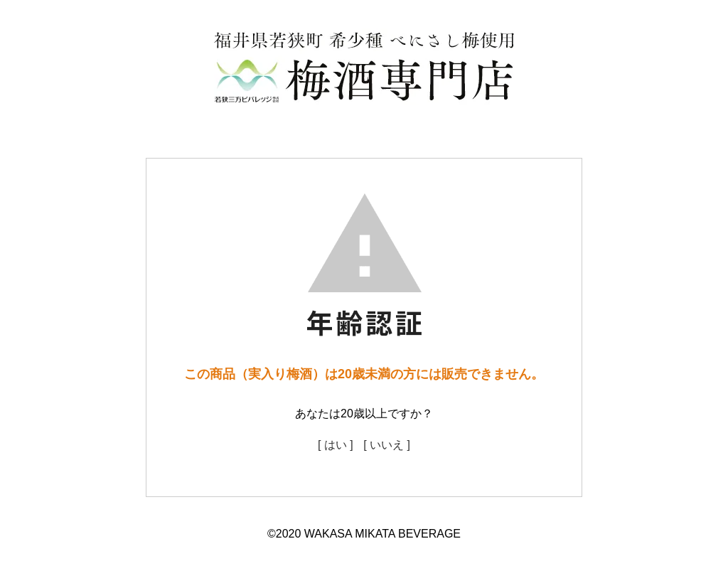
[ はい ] (336, 445)
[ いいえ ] (387, 445)
